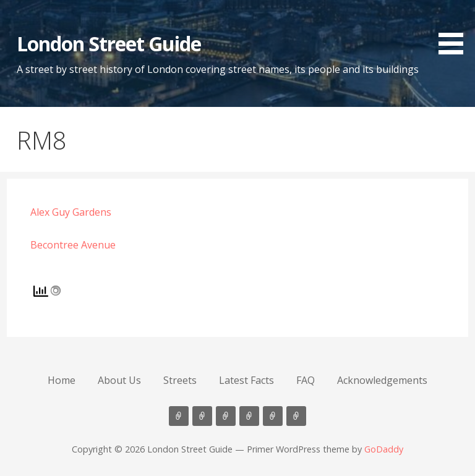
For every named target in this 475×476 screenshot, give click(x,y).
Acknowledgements (382, 380)
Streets (180, 380)
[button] (455, 29)
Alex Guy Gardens (71, 212)
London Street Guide (109, 44)
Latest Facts (246, 380)
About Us (119, 380)
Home (62, 380)
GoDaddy (384, 449)
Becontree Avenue (73, 245)
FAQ (306, 380)
